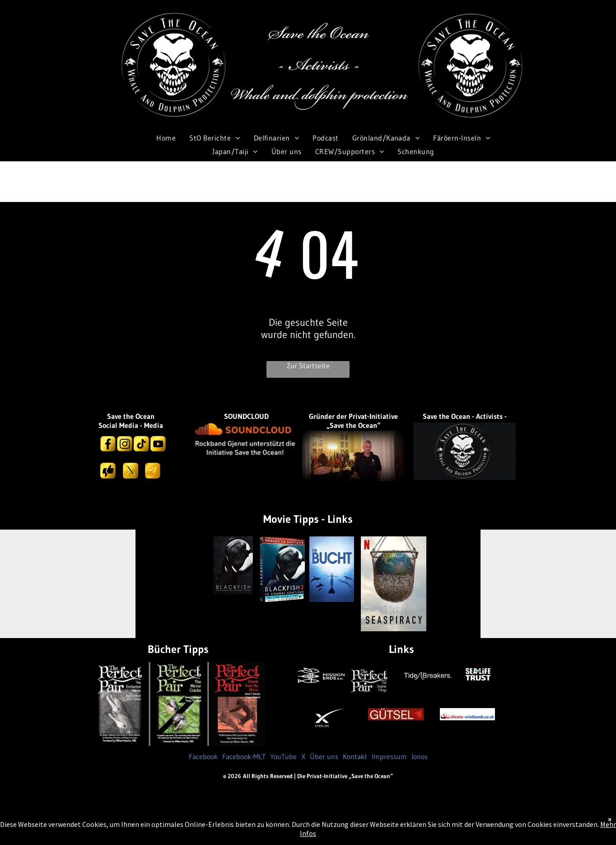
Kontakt (355, 756)
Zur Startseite (308, 366)
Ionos (420, 756)
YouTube (283, 756)
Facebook (203, 756)
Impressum (389, 756)
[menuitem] (166, 137)
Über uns (324, 756)
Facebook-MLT (244, 756)
